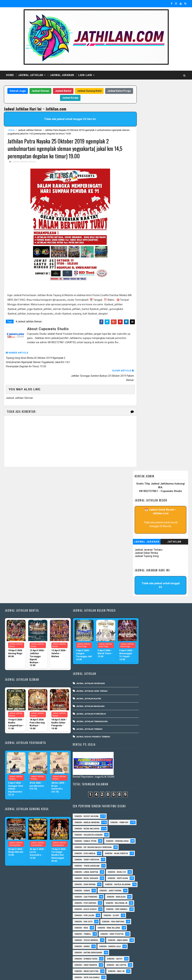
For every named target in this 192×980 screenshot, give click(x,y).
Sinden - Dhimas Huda (139, 703)
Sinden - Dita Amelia (138, 541)
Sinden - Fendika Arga (139, 529)
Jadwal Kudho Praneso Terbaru (86, 614)
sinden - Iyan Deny (137, 771)
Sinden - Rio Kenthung (140, 920)
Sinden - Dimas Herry (165, 839)
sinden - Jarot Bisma (164, 603)
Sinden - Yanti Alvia (138, 585)
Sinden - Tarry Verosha (140, 554)
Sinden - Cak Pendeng (139, 610)
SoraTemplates (26, 974)
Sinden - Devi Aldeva (166, 833)
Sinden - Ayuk (135, 814)
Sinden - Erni (135, 851)
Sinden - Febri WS (137, 504)
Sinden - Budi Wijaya (138, 820)
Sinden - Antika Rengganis (142, 696)
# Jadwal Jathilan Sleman (29, 328)
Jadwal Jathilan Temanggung (85, 598)
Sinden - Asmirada (167, 808)
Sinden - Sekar (136, 603)
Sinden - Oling (160, 889)
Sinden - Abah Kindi (138, 684)
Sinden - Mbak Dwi (164, 876)
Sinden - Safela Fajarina (141, 597)
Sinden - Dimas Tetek (139, 523)
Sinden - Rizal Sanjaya (140, 579)
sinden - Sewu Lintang (140, 783)
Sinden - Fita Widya (138, 858)
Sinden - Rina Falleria (139, 665)
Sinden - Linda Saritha (140, 566)
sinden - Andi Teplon (139, 765)
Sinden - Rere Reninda (139, 913)
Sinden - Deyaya (136, 839)
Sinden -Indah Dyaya (138, 758)
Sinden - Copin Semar (139, 827)
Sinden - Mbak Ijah (138, 882)
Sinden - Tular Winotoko (141, 746)
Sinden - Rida (166, 659)
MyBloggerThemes (64, 974)
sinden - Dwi (158, 944)
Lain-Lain (85, 75)
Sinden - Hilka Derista (139, 548)
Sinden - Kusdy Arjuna (140, 492)
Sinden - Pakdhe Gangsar (141, 901)
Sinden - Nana (135, 889)
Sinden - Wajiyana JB (139, 628)
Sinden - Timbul (168, 665)
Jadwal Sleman (52, 91)
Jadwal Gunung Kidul (101, 91)
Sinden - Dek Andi (137, 833)
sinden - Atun (135, 944)
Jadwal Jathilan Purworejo (84, 591)
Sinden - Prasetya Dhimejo (142, 907)
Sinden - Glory (165, 647)
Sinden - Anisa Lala (138, 802)
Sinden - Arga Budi (138, 808)
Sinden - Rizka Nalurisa (140, 510)
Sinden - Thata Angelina (140, 560)
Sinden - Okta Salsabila (140, 734)
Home (10, 75)
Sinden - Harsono (167, 858)
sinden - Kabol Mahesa (140, 777)
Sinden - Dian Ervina (138, 591)
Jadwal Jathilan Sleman (30, 130)
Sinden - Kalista (136, 870)
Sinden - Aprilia (166, 802)
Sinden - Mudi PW (166, 882)
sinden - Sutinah (167, 951)
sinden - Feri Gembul (139, 641)
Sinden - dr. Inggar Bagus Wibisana (147, 535)
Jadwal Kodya (82, 98)
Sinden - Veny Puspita (139, 672)
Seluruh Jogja (29, 91)
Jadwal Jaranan (62, 75)
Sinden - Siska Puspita (140, 740)
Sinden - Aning (165, 684)
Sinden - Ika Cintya (138, 715)
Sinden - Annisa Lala (139, 690)
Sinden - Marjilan (137, 616)
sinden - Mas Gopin (138, 951)
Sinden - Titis (168, 926)
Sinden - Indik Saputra (140, 721)
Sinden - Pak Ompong (139, 659)
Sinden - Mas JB (136, 727)
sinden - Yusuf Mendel (140, 678)
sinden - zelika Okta (139, 957)
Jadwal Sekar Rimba (146, 165)
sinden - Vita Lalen (138, 647)
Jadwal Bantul (75, 91)
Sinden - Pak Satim (138, 895)
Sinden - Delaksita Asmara (142, 517)
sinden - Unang (169, 783)
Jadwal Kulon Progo (56, 98)
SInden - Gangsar (137, 789)
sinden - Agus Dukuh (139, 634)
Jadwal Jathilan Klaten (81, 575)
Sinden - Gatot (168, 703)
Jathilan (174, 154)
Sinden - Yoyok (161, 932)
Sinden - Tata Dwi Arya (139, 926)
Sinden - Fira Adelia (161, 851)
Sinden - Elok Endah (161, 845)
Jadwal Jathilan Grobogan (83, 560)
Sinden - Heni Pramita (139, 709)
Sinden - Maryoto (164, 870)
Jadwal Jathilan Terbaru (82, 606)
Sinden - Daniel (168, 827)
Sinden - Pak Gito (137, 653)
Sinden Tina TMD (161, 938)
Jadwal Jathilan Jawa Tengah (85, 568)
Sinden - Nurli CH (137, 572)
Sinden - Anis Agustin (139, 796)
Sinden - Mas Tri (136, 876)
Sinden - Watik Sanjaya (140, 752)
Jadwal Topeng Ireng (147, 169)
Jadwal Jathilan (31, 75)
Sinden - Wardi (136, 932)
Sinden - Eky (134, 845)
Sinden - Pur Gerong (139, 622)
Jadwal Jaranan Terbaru (148, 162)
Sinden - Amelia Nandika (140, 498)
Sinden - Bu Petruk (162, 814)
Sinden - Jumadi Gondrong (142, 864)
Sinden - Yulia (135, 938)
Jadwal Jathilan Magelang (83, 583)
